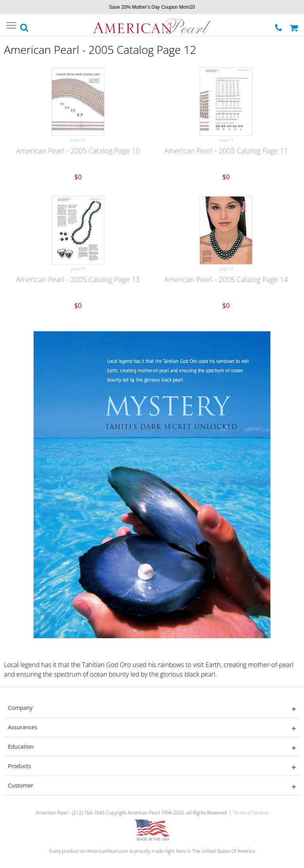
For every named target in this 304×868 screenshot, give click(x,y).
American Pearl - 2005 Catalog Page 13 (78, 279)
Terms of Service (250, 813)
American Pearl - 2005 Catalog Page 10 (78, 151)
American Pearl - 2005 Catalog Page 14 (226, 279)
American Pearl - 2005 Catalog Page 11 (226, 151)
